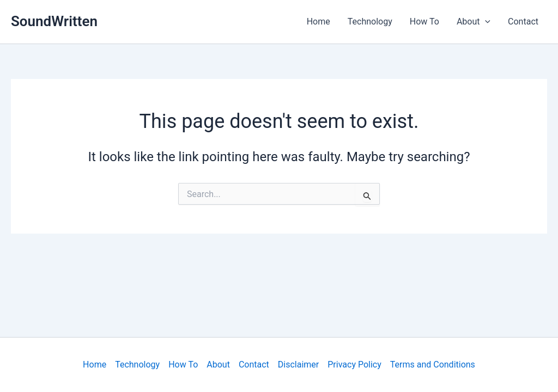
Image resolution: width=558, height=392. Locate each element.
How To (424, 22)
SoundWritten (54, 21)
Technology (370, 22)
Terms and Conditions (433, 365)
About (474, 22)
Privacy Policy (354, 365)
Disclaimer (298, 365)
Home (319, 22)
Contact (523, 22)
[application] (485, 22)
